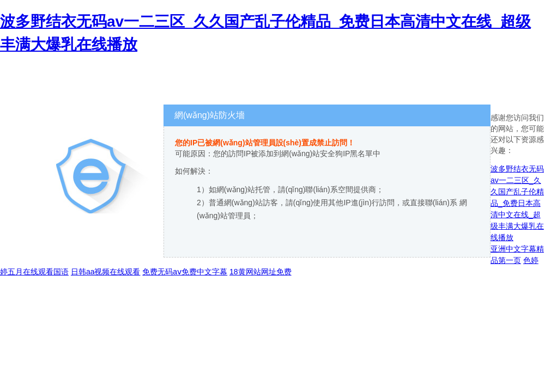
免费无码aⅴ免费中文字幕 (185, 272)
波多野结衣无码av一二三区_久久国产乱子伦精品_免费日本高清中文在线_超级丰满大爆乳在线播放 (517, 203)
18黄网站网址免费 (261, 272)
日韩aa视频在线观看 (106, 272)
